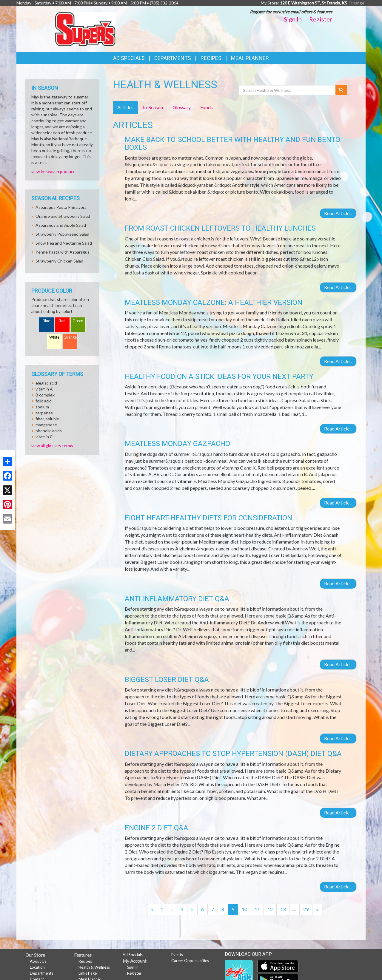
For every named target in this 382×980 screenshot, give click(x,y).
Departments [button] (173, 58)
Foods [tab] (207, 107)
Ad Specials (129, 58)
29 (306, 909)
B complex (45, 395)
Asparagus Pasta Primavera (61, 207)
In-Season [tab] (153, 107)
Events (177, 955)
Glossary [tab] (182, 107)
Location (37, 967)
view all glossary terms (52, 446)
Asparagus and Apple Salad (61, 225)
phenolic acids (49, 431)
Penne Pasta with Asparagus (63, 252)
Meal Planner (250, 58)
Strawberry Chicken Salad (59, 261)
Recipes (211, 58)
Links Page (88, 973)
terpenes (44, 413)
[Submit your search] (341, 90)
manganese (46, 425)
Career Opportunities (190, 961)
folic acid (44, 401)
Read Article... (338, 213)
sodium (42, 407)
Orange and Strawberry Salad (63, 216)
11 (257, 909)
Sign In (293, 19)
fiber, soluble (47, 419)
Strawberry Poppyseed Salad (62, 234)
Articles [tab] (125, 107)
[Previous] (152, 909)
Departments (41, 973)
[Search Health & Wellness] (288, 90)
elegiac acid (46, 383)
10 (244, 909)
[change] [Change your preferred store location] (358, 3)
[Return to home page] (85, 28)
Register (321, 19)
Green (78, 321)
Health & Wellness (94, 967)
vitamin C (44, 437)
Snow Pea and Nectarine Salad (64, 243)
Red (62, 321)
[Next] (317, 909)
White (54, 337)
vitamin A (44, 389)
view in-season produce (53, 171)
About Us (38, 961)
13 (283, 909)
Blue (46, 321)
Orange (70, 337)
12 (270, 909)
